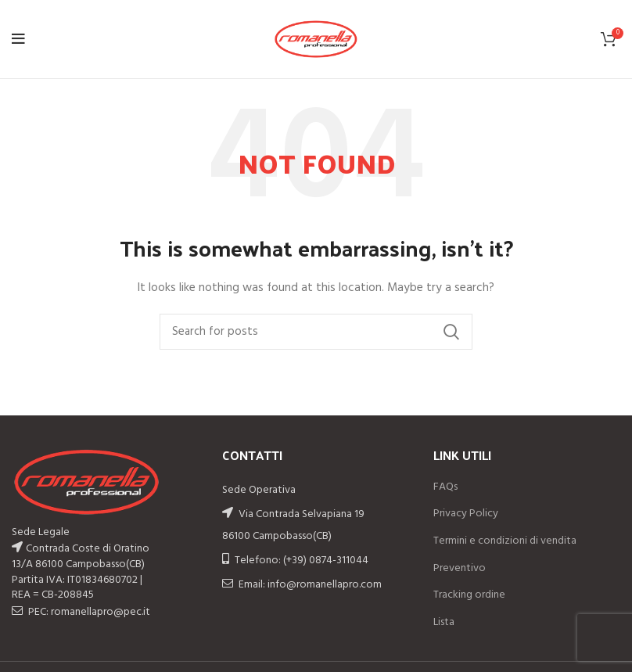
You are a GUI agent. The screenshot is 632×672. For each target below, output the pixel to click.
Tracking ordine (469, 595)
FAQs (445, 487)
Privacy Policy (466, 514)
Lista (444, 623)
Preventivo (460, 569)
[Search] (316, 332)
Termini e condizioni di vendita (505, 541)
